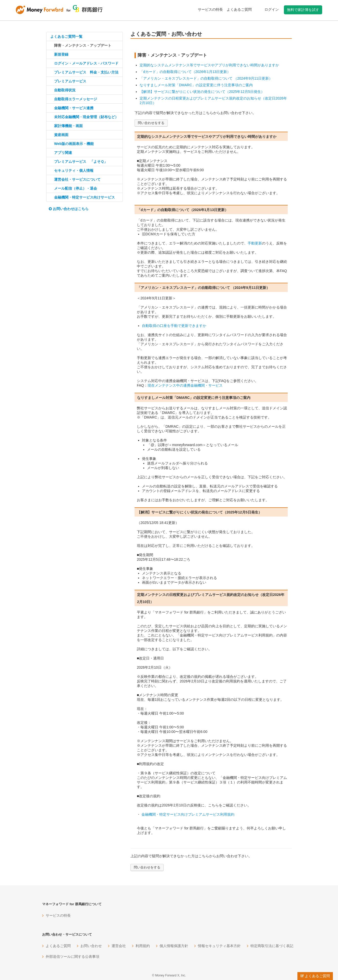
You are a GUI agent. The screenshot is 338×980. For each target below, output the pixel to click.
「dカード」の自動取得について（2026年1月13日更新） (185, 72)
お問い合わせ (91, 946)
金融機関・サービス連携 (74, 108)
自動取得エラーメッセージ (76, 99)
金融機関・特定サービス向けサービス (84, 197)
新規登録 (61, 54)
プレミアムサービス (70, 81)
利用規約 (143, 946)
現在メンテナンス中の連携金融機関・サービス (185, 385)
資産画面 (61, 135)
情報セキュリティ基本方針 (219, 946)
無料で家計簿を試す (303, 10)
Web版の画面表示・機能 (74, 144)
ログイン (272, 9)
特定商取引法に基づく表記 (272, 946)
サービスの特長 (210, 9)
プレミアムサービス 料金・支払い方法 (86, 72)
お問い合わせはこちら (69, 209)
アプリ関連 (63, 153)
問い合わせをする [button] (151, 123)
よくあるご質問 (239, 9)
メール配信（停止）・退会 (76, 188)
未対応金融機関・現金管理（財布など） (86, 117)
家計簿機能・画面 (68, 126)
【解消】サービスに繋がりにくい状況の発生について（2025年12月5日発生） (202, 92)
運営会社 (119, 946)
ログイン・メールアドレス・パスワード (86, 63)
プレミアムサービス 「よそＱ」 (81, 162)
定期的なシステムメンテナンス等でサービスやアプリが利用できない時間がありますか (209, 65)
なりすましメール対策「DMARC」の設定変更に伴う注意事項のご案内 (196, 85)
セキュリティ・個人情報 (74, 170)
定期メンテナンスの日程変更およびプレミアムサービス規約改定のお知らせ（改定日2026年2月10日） (213, 101)
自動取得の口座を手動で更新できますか (174, 326)
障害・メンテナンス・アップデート (83, 45)
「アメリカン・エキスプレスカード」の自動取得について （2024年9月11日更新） (206, 78)
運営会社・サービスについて (77, 179)
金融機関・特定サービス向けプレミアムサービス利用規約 (187, 814)
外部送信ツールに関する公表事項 (73, 957)
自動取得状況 (65, 90)
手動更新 (255, 243)
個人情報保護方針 (174, 946)
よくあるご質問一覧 (66, 36)
